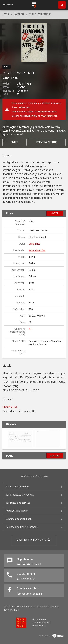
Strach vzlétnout (40, 14)
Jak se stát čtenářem (17, 487)
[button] (34, 43)
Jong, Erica (10, 78)
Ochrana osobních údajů (19, 519)
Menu (8, 5)
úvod (6, 14)
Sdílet (14, 142)
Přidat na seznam (47, 142)
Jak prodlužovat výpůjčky (20, 495)
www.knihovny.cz (49, 116)
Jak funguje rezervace (18, 503)
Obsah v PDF (10, 407)
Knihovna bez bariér (17, 511)
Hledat (61, 3)
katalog (19, 14)
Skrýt (55, 213)
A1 (30, 329)
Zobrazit (55, 456)
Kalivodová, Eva (37, 250)
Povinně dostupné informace (22, 527)
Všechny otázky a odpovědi (34, 540)
